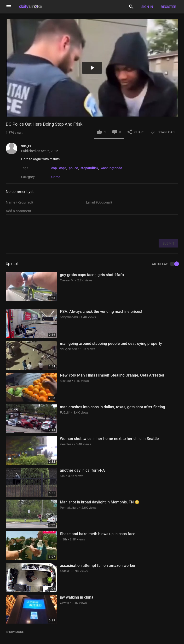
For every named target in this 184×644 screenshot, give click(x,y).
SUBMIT (168, 243)
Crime (56, 177)
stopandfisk (89, 168)
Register (169, 7)
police (73, 168)
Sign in (147, 7)
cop (54, 168)
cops (63, 168)
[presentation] (142, 227)
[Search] (131, 7)
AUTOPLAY (165, 264)
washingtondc (111, 168)
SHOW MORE (15, 632)
